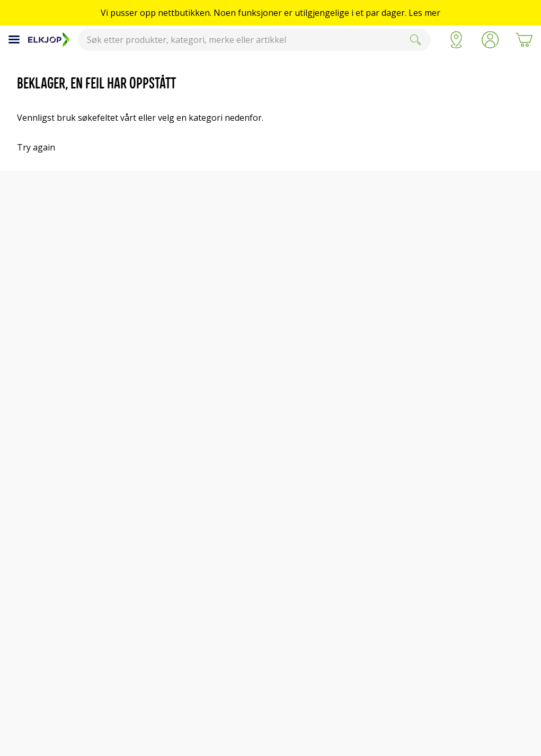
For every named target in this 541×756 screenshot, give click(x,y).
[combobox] (254, 40)
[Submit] (415, 40)
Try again (36, 147)
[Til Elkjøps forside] (49, 40)
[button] (490, 40)
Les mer (424, 13)
